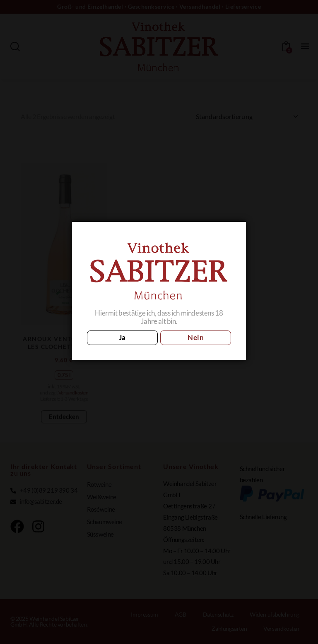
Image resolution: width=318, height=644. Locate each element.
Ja (122, 337)
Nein (196, 337)
